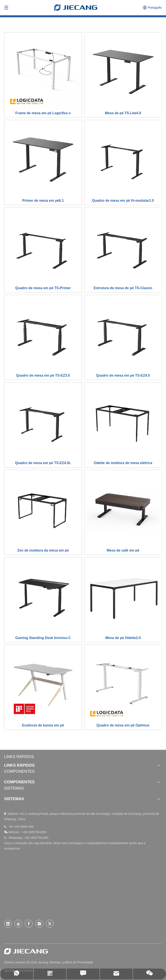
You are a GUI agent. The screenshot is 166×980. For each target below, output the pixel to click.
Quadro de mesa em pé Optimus (123, 725)
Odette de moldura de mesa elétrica (123, 463)
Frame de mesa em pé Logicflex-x (43, 113)
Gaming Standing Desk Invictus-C (43, 638)
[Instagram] (39, 924)
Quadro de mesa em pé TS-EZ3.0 (43, 375)
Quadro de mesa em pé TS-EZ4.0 (123, 375)
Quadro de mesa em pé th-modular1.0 (123, 201)
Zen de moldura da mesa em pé (43, 550)
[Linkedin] (8, 924)
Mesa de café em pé (123, 550)
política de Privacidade (78, 962)
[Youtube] (18, 924)
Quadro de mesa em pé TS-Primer (43, 288)
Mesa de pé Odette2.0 (123, 638)
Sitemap (55, 962)
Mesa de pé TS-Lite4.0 (123, 113)
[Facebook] (29, 924)
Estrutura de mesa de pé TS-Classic (123, 288)
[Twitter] (50, 924)
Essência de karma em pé (43, 725)
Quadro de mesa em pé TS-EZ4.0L (43, 463)
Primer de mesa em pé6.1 (43, 201)
